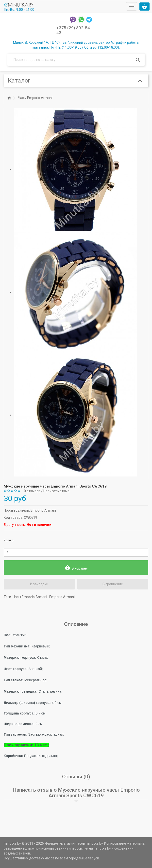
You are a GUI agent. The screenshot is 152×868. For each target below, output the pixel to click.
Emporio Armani (43, 510)
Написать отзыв (56, 491)
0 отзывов (32, 491)
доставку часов (42, 858)
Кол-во (8, 540)
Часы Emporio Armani (35, 98)
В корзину (76, 568)
